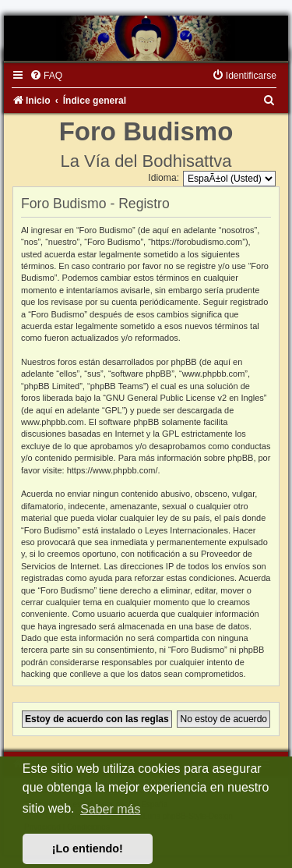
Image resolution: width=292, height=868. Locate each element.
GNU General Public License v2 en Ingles (185, 398)
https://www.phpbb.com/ (113, 470)
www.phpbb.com (53, 422)
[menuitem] (46, 76)
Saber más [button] (110, 809)
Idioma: (164, 178)
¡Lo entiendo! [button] (88, 849)
